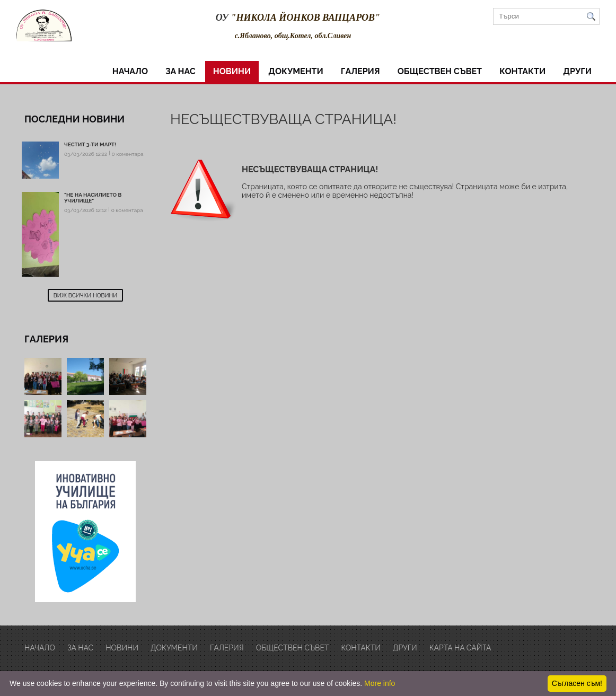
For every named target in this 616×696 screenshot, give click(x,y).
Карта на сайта (460, 648)
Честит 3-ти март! (90, 144)
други (577, 71)
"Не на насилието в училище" (93, 198)
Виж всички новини (85, 295)
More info (380, 683)
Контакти (522, 71)
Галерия (360, 71)
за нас (181, 71)
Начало (130, 71)
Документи (296, 71)
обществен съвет (440, 71)
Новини (232, 71)
